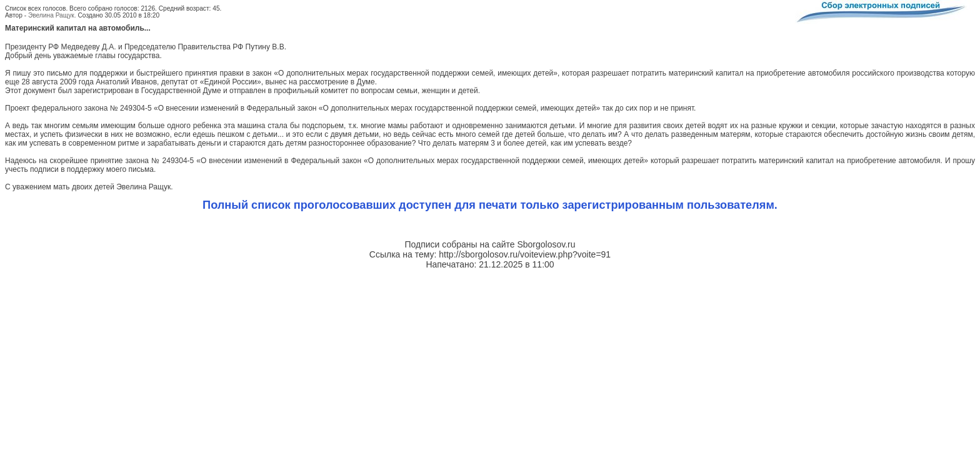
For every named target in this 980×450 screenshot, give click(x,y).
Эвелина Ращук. (52, 15)
